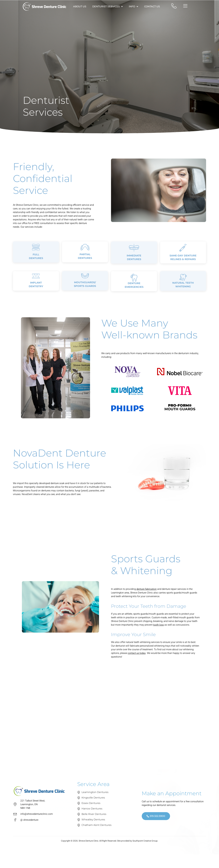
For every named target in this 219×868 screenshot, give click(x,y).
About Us (80, 6)
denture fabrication (147, 604)
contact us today (137, 668)
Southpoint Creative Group (145, 856)
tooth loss (158, 640)
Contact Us (152, 6)
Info (133, 7)
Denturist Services (108, 7)
